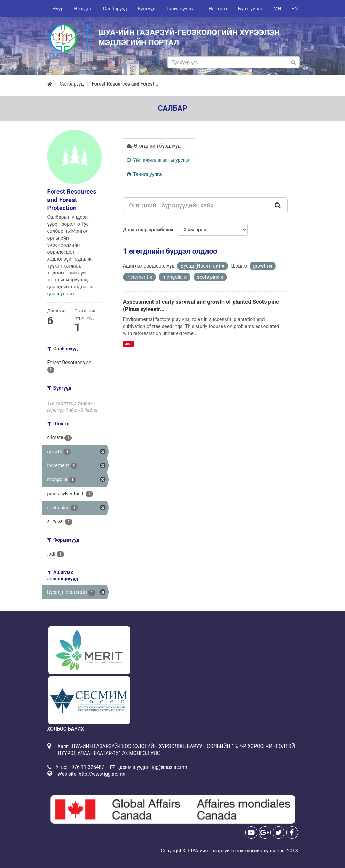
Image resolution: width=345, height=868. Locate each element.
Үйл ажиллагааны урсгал (159, 160)
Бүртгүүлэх (250, 9)
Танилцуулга (180, 9)
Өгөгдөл (83, 9)
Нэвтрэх (218, 9)
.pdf (128, 344)
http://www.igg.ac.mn (102, 774)
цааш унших (61, 294)
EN (295, 9)
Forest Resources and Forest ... (126, 84)
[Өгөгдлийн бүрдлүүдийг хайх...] (196, 205)
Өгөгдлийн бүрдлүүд (154, 146)
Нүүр (58, 9)
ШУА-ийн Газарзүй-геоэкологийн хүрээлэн (236, 851)
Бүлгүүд (147, 9)
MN (277, 9)
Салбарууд (115, 9)
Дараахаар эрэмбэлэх (148, 230)
